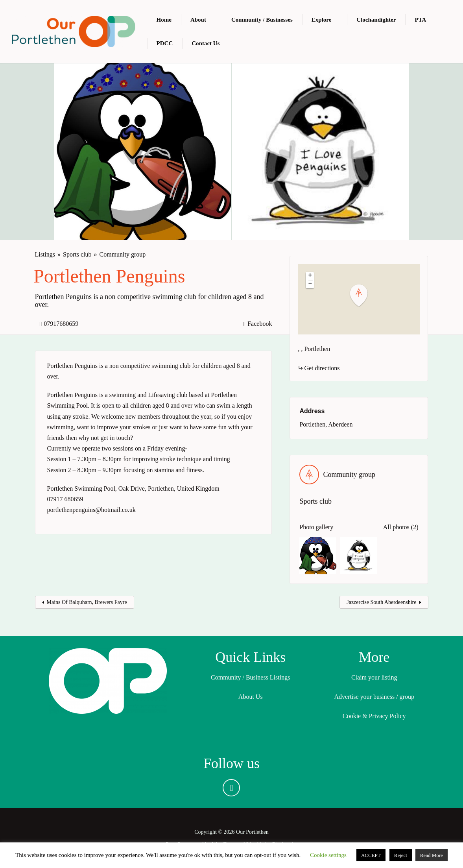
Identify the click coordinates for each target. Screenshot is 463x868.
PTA (420, 20)
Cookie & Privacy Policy (374, 716)
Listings (45, 254)
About (198, 20)
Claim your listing (374, 677)
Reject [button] (401, 855)
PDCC (165, 43)
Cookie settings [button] (328, 855)
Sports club (77, 254)
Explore (322, 20)
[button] (363, 296)
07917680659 (61, 324)
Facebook (260, 324)
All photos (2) (401, 527)
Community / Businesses (262, 20)
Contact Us (206, 43)
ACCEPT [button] (371, 855)
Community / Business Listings (250, 677)
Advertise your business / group (374, 697)
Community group (123, 254)
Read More (432, 855)
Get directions (322, 368)
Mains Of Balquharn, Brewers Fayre (87, 602)
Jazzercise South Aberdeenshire (381, 602)
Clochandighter (376, 20)
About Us (251, 697)
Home (164, 20)
